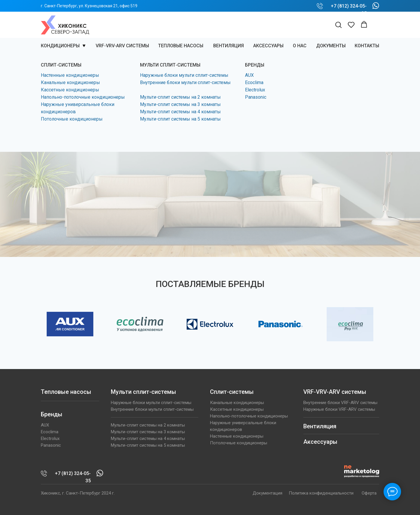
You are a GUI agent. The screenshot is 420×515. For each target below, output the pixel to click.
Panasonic (256, 97)
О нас (300, 46)
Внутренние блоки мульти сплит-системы (185, 82)
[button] (338, 25)
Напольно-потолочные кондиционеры (83, 97)
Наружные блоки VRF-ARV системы (339, 409)
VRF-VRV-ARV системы (122, 46)
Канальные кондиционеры (70, 82)
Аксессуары (268, 46)
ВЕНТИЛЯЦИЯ (229, 46)
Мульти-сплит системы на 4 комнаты (180, 112)
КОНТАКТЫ (367, 46)
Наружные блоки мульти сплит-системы (184, 75)
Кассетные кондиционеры (70, 90)
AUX (249, 75)
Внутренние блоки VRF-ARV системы (340, 403)
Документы (331, 46)
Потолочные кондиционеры (72, 119)
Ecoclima (254, 82)
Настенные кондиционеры (70, 75)
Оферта (369, 493)
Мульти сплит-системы (143, 392)
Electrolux (255, 90)
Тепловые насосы (181, 46)
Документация (267, 493)
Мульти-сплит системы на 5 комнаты (180, 119)
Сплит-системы (232, 392)
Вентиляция (320, 426)
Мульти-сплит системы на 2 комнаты (180, 97)
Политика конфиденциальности (321, 493)
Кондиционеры (60, 46)
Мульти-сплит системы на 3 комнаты (180, 104)
